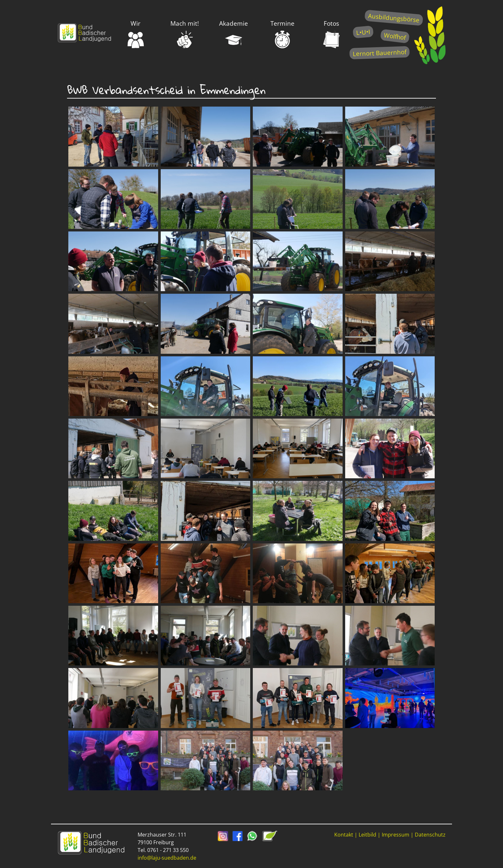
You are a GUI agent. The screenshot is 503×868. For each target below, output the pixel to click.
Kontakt (344, 835)
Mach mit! (185, 34)
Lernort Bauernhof (379, 53)
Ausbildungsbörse (394, 18)
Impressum (396, 835)
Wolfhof (395, 36)
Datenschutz (430, 835)
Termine (282, 34)
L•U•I (363, 32)
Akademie (234, 34)
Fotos (331, 34)
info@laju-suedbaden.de (167, 858)
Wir (136, 34)
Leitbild (367, 835)
